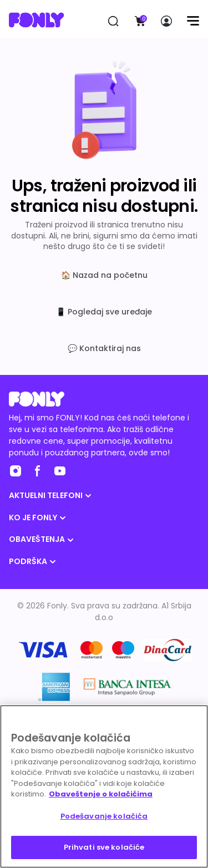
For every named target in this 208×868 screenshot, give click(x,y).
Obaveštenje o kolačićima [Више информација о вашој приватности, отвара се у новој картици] (101, 794)
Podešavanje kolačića (104, 816)
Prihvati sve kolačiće (104, 847)
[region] (104, 786)
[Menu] (193, 21)
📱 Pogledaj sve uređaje (104, 312)
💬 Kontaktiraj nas (104, 348)
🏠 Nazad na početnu (104, 275)
